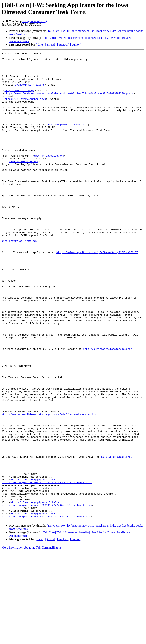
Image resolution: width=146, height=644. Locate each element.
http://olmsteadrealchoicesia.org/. (108, 408)
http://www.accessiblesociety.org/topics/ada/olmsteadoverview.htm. (50, 487)
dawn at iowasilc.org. (117, 538)
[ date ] (40, 45)
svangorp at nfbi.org (35, 21)
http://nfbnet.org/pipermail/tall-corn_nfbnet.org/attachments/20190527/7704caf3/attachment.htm (46, 608)
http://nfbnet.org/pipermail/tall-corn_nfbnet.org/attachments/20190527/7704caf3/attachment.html (47, 567)
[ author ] (76, 45)
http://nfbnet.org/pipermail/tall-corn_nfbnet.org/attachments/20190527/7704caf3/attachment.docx (47, 594)
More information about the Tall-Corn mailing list (32, 641)
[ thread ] (51, 45)
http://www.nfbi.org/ (19, 98)
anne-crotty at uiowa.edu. (20, 279)
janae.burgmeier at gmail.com (67, 139)
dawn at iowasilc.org (49, 177)
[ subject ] (63, 45)
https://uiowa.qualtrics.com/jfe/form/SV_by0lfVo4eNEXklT (97, 293)
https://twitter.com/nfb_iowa (25, 109)
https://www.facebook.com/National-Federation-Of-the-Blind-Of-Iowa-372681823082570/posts (69, 102)
